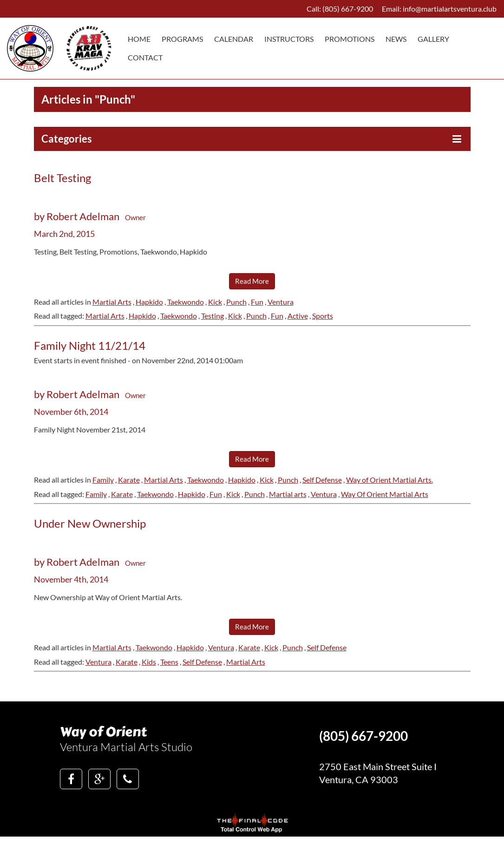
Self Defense (322, 480)
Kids (149, 662)
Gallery (433, 39)
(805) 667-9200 (348, 9)
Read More (252, 281)
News (396, 39)
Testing (213, 316)
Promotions (350, 39)
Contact (145, 57)
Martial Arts (112, 302)
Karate (129, 480)
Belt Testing (62, 178)
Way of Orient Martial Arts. (389, 480)
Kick (215, 302)
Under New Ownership (90, 523)
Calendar (234, 39)
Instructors (289, 39)
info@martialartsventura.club (450, 9)
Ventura (281, 302)
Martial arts (288, 494)
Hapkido (149, 302)
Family (103, 480)
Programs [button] (182, 39)
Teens (169, 662)
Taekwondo (186, 302)
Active (298, 316)
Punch (236, 302)
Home (139, 39)
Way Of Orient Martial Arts (385, 494)
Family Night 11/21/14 (90, 345)
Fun (257, 302)
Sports (323, 316)
